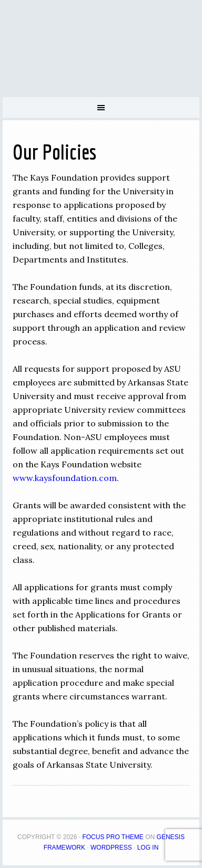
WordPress (111, 848)
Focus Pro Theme (113, 837)
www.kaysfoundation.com (65, 478)
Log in (148, 848)
